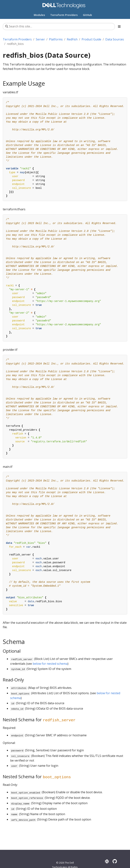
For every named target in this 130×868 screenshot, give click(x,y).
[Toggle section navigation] (119, 27)
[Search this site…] (59, 27)
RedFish (72, 39)
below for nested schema (50, 664)
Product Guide (91, 39)
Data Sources (115, 39)
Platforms (56, 39)
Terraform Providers (17, 39)
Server (40, 39)
